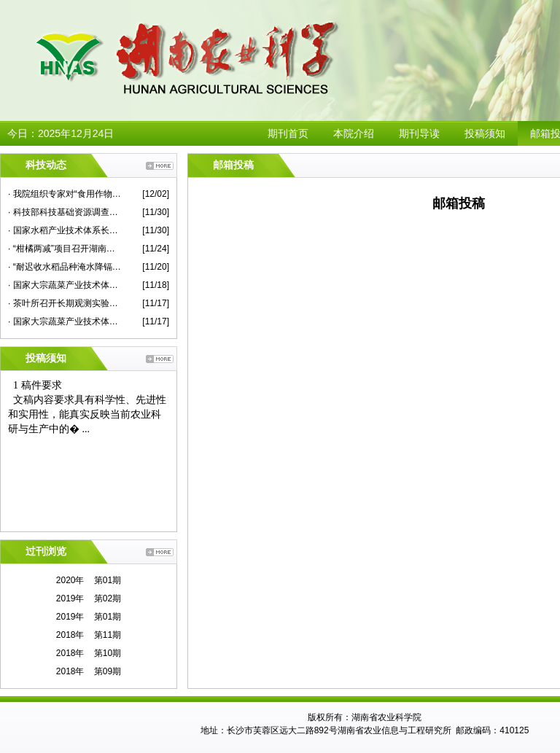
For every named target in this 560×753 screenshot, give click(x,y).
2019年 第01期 (89, 617)
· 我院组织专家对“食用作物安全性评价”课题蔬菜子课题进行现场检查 (65, 194)
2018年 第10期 (89, 653)
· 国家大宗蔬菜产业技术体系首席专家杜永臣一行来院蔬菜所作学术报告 (65, 285)
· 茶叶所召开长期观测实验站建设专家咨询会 (65, 303)
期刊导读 (419, 133)
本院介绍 (354, 133)
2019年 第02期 (89, 598)
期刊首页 (288, 133)
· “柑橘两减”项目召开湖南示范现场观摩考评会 (65, 249)
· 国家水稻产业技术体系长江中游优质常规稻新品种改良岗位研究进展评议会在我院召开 (65, 230)
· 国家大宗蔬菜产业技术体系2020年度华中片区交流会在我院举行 (65, 321)
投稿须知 (485, 133)
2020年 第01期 (89, 580)
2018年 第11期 (89, 635)
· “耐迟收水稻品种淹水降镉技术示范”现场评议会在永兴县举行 (65, 267)
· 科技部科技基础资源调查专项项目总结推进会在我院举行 (65, 212)
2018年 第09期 (89, 671)
